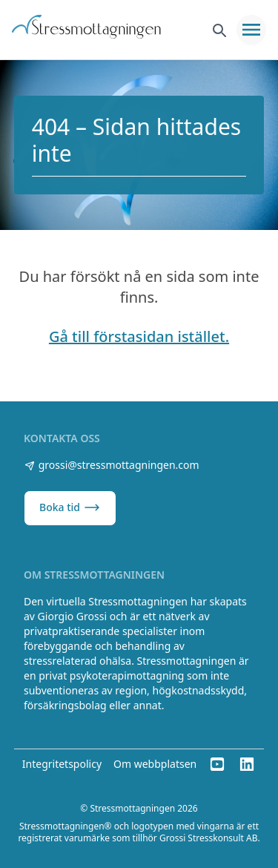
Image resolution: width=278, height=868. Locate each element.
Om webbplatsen (155, 764)
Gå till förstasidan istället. (139, 336)
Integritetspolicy (62, 764)
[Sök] (219, 30)
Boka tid (70, 507)
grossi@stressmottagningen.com (112, 465)
